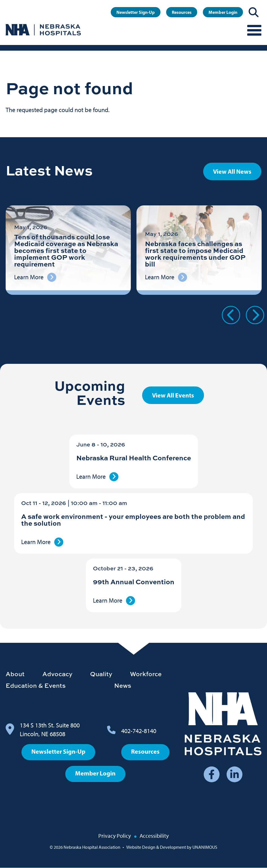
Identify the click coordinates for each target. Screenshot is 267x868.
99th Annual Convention (134, 582)
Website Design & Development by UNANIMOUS (172, 847)
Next (255, 315)
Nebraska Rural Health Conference (134, 458)
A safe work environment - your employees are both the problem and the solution (133, 520)
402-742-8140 (139, 731)
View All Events (173, 395)
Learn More (91, 477)
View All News (232, 171)
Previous (231, 315)
